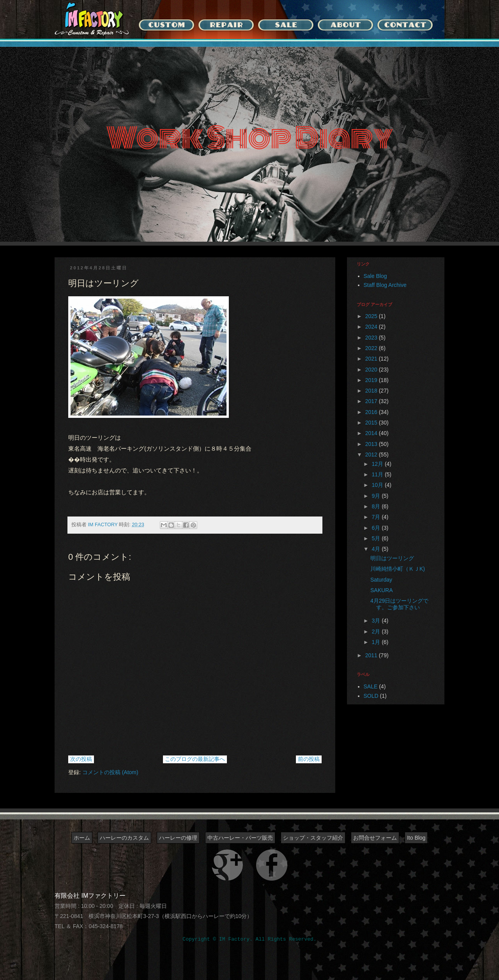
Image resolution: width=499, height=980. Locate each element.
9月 (377, 496)
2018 (372, 391)
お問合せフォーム (375, 838)
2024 (372, 327)
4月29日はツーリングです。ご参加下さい (399, 604)
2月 (377, 632)
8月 (377, 506)
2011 (372, 655)
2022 (372, 348)
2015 (372, 423)
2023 (372, 338)
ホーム (82, 838)
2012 (372, 455)
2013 (372, 444)
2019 (372, 380)
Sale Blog (375, 276)
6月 (377, 528)
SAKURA (382, 590)
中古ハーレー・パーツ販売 (240, 838)
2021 (372, 359)
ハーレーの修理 (178, 838)
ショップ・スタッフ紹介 (313, 838)
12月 (378, 464)
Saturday (381, 580)
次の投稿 (81, 759)
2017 (372, 401)
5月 (377, 538)
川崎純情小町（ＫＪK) (398, 569)
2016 (372, 412)
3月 (377, 621)
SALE (371, 686)
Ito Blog (416, 838)
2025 (372, 316)
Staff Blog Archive (385, 285)
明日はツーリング (392, 558)
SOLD (371, 696)
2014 (372, 433)
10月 (378, 485)
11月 (378, 474)
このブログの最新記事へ (195, 759)
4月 (377, 549)
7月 (377, 517)
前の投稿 (309, 759)
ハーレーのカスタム (124, 838)
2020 (372, 370)
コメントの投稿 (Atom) (110, 772)
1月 (377, 642)
